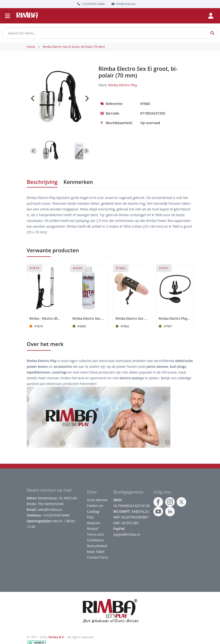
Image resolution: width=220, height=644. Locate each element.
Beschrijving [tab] (42, 182)
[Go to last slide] (33, 99)
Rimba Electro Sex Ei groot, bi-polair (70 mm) (74, 47)
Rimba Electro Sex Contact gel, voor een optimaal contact (89, 319)
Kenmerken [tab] (78, 182)
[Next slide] (87, 99)
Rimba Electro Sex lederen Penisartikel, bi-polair (132, 319)
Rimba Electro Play (123, 85)
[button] (51, 151)
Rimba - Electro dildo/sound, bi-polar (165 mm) (45, 319)
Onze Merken (97, 500)
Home (31, 47)
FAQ (90, 517)
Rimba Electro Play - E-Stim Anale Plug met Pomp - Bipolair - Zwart (175, 319)
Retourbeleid (97, 546)
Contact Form (97, 557)
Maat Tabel (96, 552)
